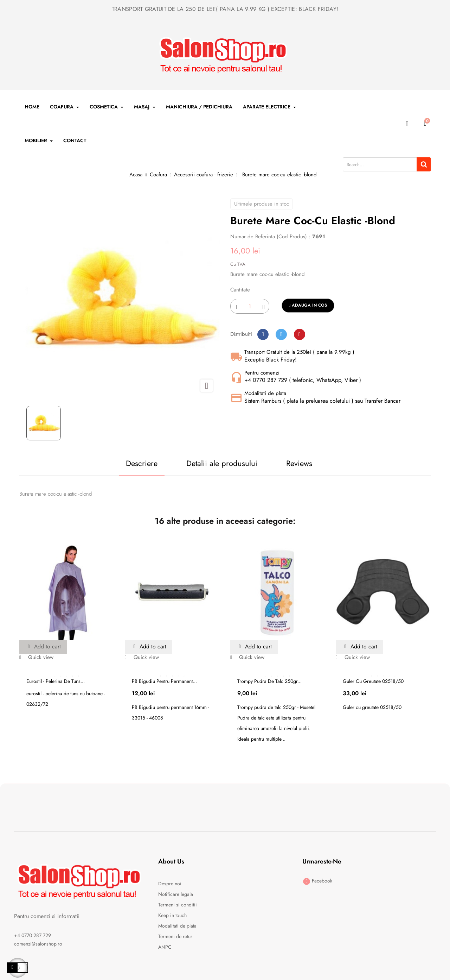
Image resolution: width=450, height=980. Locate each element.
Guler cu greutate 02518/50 (373, 681)
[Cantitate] (250, 306)
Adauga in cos (308, 305)
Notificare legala (176, 894)
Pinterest (300, 334)
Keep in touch (172, 915)
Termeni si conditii (178, 905)
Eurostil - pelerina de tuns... (56, 681)
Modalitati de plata (177, 926)
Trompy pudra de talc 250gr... (269, 681)
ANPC (165, 947)
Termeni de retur (175, 936)
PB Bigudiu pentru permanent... (164, 681)
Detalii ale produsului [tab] (222, 463)
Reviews (300, 463)
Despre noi (170, 884)
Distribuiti (263, 334)
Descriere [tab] (141, 463)
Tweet (281, 334)
